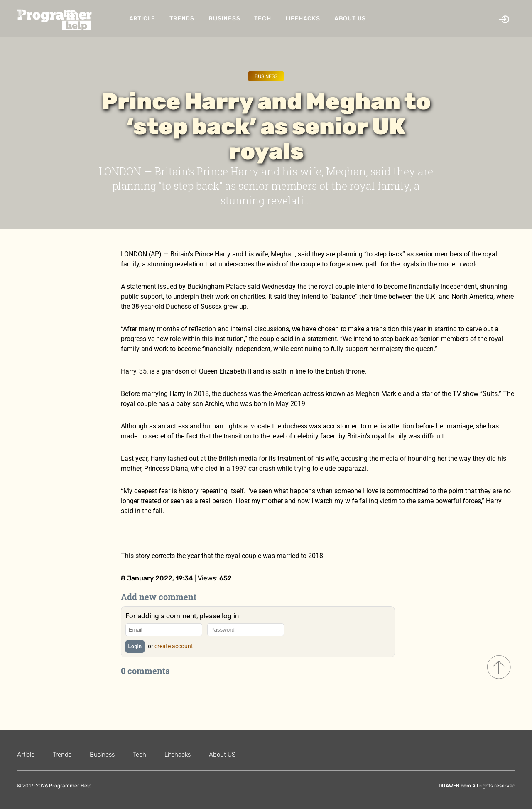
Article (142, 18)
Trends (182, 18)
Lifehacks (303, 18)
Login (135, 647)
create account (174, 646)
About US (350, 18)
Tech (262, 18)
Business (224, 18)
